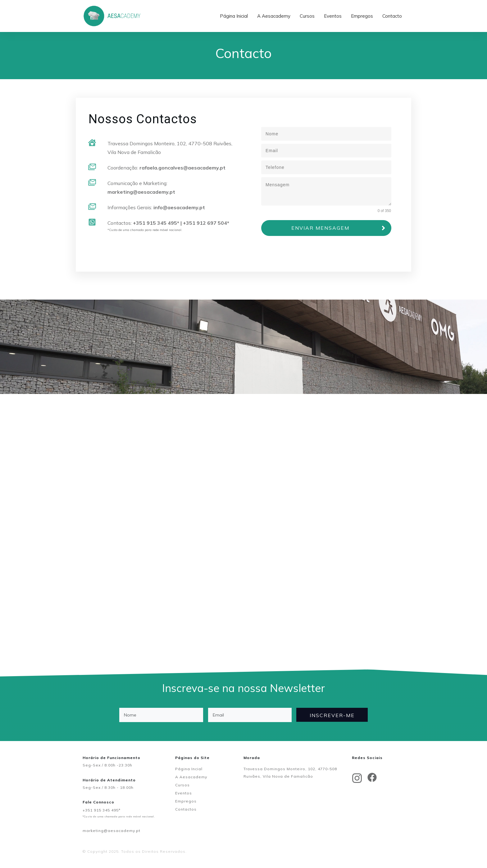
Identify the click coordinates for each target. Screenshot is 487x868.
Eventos (184, 793)
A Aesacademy (191, 777)
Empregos (186, 801)
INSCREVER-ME (332, 715)
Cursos (182, 785)
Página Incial (189, 769)
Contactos (186, 809)
